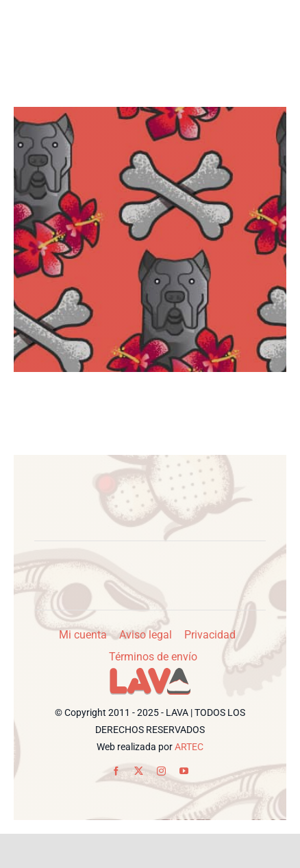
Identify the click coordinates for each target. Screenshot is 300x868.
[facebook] (116, 771)
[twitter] (139, 771)
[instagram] (161, 771)
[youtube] (184, 771)
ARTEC (189, 747)
